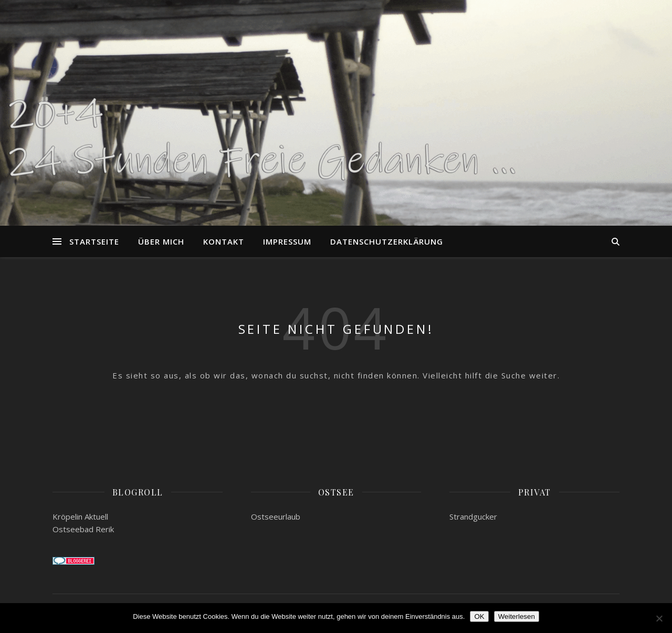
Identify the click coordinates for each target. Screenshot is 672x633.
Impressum (287, 241)
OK (479, 616)
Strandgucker (473, 516)
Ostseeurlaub (276, 516)
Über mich (161, 241)
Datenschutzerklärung (387, 241)
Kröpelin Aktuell (80, 516)
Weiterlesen (517, 616)
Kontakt (224, 241)
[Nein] (659, 618)
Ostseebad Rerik (83, 529)
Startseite (94, 241)
